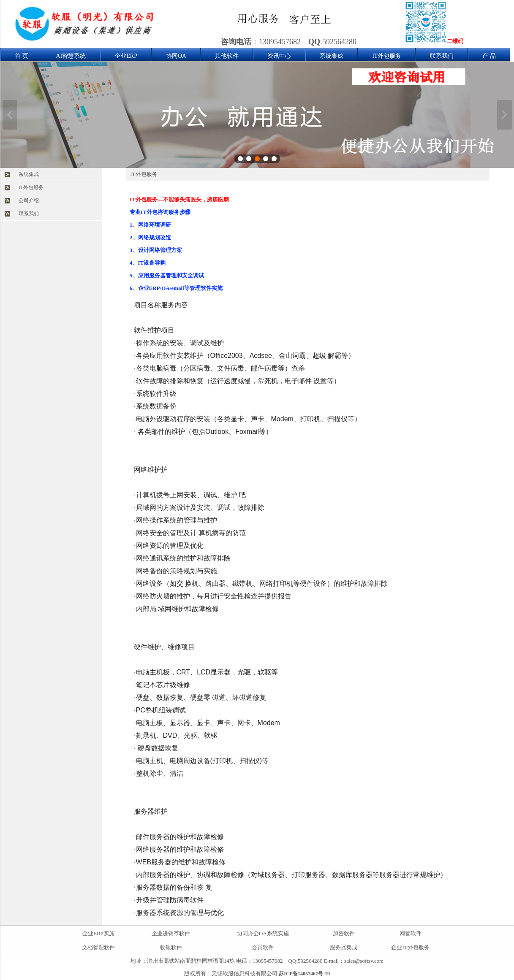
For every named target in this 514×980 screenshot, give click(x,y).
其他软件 (227, 56)
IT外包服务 (387, 56)
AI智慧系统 (71, 56)
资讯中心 (279, 56)
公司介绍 (29, 200)
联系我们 (442, 56)
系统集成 (332, 56)
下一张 (504, 115)
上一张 (10, 115)
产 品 (489, 56)
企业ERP (126, 56)
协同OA (176, 56)
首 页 (22, 56)
